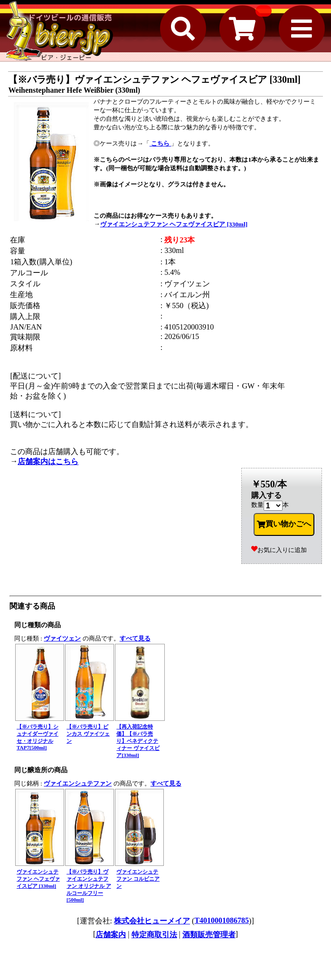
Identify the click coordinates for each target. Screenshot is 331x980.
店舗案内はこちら (48, 461)
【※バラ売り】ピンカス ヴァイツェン (88, 734)
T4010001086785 (222, 920)
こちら (161, 143)
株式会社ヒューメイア (152, 921)
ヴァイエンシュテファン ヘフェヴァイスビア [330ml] (174, 224)
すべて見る (135, 638)
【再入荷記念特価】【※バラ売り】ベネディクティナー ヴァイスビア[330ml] (138, 741)
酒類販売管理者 (209, 935)
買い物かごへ (284, 524)
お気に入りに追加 (279, 550)
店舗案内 (111, 935)
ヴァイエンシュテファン (78, 783)
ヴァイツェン (62, 638)
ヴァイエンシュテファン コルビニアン (138, 879)
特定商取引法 (154, 935)
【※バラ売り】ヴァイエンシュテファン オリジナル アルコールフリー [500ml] (89, 886)
